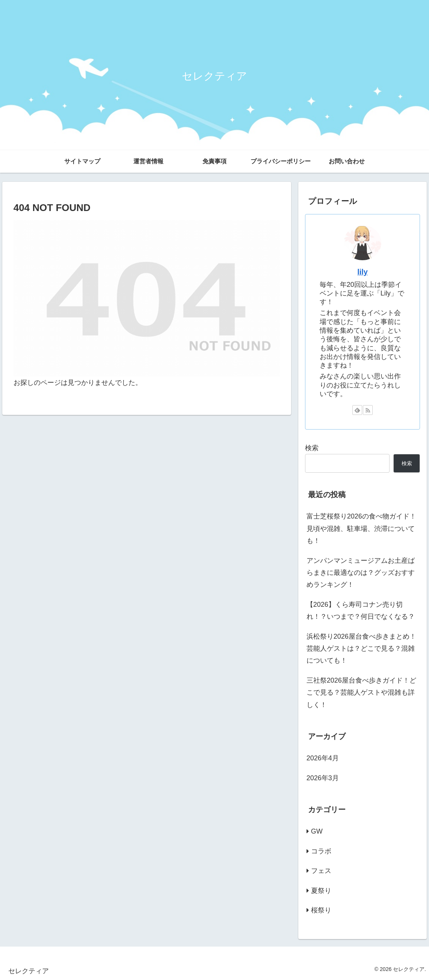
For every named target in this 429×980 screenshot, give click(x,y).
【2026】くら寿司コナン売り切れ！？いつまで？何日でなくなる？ (361, 611)
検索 (312, 448)
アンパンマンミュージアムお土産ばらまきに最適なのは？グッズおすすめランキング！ (361, 573)
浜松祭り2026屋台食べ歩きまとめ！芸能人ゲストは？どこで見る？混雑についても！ (361, 649)
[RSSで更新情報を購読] (368, 410)
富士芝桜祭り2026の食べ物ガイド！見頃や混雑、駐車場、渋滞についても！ (361, 528)
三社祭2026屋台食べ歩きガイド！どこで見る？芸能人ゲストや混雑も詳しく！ (361, 693)
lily (363, 272)
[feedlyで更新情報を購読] (357, 410)
